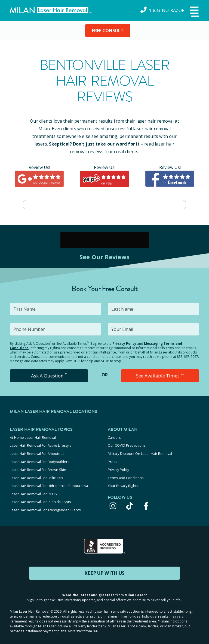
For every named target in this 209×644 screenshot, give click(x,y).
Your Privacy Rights (123, 482)
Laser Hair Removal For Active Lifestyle (41, 445)
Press (113, 459)
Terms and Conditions (126, 474)
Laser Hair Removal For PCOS (33, 489)
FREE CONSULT (108, 31)
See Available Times (160, 376)
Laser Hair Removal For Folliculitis (36, 474)
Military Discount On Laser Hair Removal (140, 452)
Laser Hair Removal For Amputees (37, 452)
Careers (114, 437)
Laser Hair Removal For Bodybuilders (40, 459)
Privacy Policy (124, 344)
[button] (194, 12)
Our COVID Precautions (127, 445)
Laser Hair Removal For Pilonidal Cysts (40, 496)
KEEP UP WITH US (104, 566)
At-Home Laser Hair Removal (33, 437)
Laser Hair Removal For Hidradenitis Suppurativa (49, 482)
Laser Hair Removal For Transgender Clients (45, 504)
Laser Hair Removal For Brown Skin (38, 467)
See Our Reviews (105, 257)
